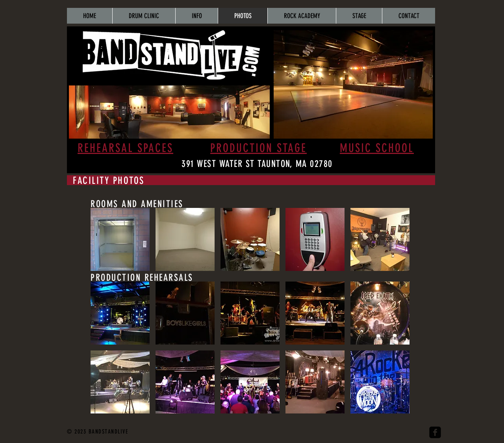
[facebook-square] (435, 432)
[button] (120, 239)
